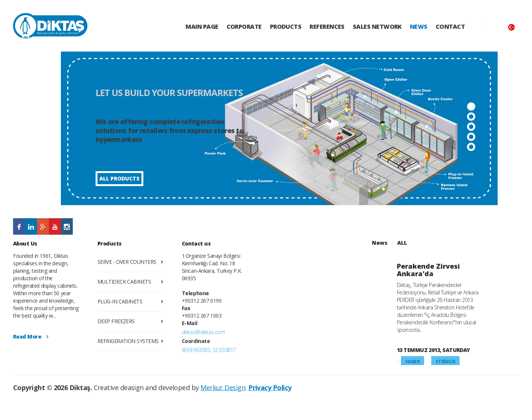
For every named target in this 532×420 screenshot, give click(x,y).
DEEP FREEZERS (116, 321)
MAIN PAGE (202, 27)
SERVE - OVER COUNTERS (127, 262)
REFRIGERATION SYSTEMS (128, 341)
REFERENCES (327, 27)
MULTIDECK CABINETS (124, 282)
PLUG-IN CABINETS (120, 301)
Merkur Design (223, 387)
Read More (27, 336)
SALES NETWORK (377, 27)
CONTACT (450, 27)
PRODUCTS (286, 27)
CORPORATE (244, 27)
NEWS (419, 27)
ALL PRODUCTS (119, 178)
